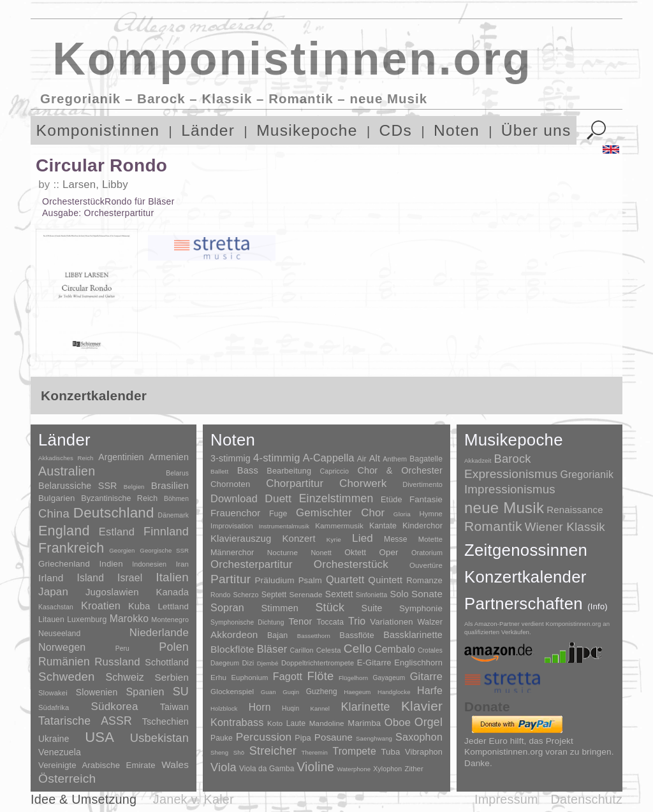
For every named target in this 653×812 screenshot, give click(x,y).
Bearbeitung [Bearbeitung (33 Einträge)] (289, 471)
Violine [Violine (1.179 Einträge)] (315, 767)
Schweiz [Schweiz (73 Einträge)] (124, 677)
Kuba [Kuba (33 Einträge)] (139, 606)
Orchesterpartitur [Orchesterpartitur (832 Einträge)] (252, 564)
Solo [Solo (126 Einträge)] (399, 594)
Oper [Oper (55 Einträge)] (388, 552)
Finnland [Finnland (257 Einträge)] (166, 532)
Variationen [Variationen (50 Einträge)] (391, 622)
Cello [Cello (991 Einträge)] (358, 649)
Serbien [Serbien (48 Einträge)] (172, 677)
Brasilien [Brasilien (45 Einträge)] (170, 485)
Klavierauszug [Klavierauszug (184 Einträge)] (241, 539)
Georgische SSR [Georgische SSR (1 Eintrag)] (164, 550)
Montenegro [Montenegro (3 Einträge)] (170, 620)
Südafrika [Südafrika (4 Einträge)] (54, 707)
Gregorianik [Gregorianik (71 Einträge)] (587, 475)
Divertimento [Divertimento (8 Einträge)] (422, 484)
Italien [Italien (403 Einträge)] (172, 577)
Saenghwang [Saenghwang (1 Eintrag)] (374, 738)
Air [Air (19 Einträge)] (362, 459)
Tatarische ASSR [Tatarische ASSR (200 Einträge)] (85, 721)
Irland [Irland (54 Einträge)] (51, 578)
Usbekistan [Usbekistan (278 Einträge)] (159, 738)
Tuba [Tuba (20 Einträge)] (390, 752)
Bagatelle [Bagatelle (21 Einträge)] (426, 459)
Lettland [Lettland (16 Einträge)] (173, 606)
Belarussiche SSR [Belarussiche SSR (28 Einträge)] (78, 486)
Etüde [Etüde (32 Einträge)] (392, 500)
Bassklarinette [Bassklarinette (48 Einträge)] (413, 635)
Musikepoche (307, 130)
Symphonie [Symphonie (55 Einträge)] (421, 608)
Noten (457, 130)
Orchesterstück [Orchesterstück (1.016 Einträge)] (351, 564)
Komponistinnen (98, 130)
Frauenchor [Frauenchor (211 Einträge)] (235, 513)
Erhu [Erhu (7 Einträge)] (218, 677)
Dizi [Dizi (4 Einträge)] (248, 663)
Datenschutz (587, 799)
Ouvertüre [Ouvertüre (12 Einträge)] (426, 565)
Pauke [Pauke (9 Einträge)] (222, 738)
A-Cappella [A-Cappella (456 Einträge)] (329, 458)
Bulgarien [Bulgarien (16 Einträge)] (57, 498)
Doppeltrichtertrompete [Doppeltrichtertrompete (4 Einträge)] (318, 663)
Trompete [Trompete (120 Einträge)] (354, 751)
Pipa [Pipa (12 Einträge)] (303, 738)
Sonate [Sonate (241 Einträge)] (427, 594)
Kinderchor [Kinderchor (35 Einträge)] (422, 526)
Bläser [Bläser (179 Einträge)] (272, 649)
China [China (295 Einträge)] (54, 513)
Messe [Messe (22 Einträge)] (396, 539)
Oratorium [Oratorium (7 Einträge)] (427, 553)
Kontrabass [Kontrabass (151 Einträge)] (237, 722)
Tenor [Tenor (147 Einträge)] (300, 621)
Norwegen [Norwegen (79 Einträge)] (62, 647)
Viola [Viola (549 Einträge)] (224, 767)
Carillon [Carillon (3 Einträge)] (302, 650)
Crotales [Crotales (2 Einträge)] (430, 650)
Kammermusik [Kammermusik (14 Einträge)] (339, 526)
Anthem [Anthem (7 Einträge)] (395, 459)
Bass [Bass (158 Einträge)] (248, 470)
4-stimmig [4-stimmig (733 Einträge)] (277, 458)
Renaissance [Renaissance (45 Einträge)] (575, 510)
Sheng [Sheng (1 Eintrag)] (219, 752)
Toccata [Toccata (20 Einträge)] (330, 622)
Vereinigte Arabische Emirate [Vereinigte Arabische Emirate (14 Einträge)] (97, 765)
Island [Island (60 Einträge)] (90, 578)
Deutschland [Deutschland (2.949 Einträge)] (114, 513)
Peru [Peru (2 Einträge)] (122, 649)
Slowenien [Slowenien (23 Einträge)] (97, 692)
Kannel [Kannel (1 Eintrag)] (320, 708)
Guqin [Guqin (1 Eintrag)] (291, 692)
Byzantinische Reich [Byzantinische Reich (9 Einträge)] (119, 498)
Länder (208, 130)
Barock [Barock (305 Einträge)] (512, 459)
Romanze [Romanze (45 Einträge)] (424, 580)
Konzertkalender (525, 577)
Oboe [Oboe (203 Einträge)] (398, 722)
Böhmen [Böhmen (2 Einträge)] (176, 499)
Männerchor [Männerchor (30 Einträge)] (232, 553)
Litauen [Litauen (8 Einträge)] (51, 620)
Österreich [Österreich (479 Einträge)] (67, 779)
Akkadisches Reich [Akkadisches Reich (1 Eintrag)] (66, 458)
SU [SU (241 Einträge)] (181, 692)
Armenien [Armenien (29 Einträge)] (169, 457)
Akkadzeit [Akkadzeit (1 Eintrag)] (478, 460)
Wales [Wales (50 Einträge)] (175, 765)
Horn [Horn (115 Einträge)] (260, 707)
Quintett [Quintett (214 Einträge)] (385, 580)
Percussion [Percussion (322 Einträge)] (264, 737)
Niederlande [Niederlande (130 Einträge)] (159, 633)
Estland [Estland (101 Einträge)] (117, 532)
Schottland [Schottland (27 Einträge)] (167, 662)
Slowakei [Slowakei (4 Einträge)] (53, 693)
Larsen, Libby (95, 185)
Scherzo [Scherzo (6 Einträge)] (246, 595)
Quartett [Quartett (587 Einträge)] (345, 579)
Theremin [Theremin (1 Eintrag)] (315, 752)
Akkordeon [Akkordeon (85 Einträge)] (234, 634)
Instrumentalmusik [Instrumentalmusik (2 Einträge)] (284, 526)
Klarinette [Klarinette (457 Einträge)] (365, 707)
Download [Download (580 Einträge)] (234, 498)
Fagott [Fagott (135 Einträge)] (288, 677)
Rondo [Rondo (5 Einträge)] (220, 595)
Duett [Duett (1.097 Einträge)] (278, 498)
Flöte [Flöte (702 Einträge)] (320, 676)
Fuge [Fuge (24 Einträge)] (278, 514)
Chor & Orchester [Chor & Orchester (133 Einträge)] (400, 470)
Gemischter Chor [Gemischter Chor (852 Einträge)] (340, 513)
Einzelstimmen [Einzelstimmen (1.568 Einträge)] (336, 498)
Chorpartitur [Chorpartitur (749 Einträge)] (295, 483)
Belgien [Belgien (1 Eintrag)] (134, 487)
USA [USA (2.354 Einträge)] (99, 737)
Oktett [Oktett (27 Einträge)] (355, 553)
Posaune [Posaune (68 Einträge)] (334, 737)
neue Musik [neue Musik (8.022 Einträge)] (504, 508)
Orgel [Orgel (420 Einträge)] (429, 722)
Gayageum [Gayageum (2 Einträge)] (389, 678)
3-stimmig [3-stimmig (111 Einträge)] (231, 458)
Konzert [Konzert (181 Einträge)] (299, 539)
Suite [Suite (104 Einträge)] (372, 608)
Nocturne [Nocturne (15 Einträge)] (283, 552)
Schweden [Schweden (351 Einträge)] (67, 677)
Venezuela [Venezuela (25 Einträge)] (60, 752)
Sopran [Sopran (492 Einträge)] (227, 607)
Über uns (536, 130)
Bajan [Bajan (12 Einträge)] (277, 635)
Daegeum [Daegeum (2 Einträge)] (225, 663)
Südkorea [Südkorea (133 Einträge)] (115, 707)
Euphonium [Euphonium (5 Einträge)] (249, 678)
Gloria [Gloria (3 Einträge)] (402, 514)
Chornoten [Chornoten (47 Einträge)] (230, 484)
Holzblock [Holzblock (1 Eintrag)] (224, 708)
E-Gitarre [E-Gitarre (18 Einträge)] (374, 663)
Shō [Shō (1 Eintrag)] (239, 752)
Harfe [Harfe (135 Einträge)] (430, 691)
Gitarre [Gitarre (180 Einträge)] (426, 676)
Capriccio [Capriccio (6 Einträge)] (335, 471)
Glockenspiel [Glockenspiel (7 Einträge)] (232, 691)
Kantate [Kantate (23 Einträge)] (383, 526)
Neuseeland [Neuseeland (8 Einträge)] (59, 634)
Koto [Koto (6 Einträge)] (275, 723)
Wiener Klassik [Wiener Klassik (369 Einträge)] (565, 527)
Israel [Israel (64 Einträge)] (130, 578)
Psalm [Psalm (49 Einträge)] (310, 580)
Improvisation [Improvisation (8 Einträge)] (232, 526)
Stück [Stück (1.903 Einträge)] (330, 607)
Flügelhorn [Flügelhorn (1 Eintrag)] (353, 678)
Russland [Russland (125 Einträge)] (117, 662)
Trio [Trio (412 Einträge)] (357, 621)
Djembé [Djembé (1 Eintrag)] (268, 663)
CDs (396, 130)
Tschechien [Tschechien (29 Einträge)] (165, 721)
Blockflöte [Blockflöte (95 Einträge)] (232, 649)
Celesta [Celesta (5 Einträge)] (329, 650)
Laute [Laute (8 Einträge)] (296, 723)
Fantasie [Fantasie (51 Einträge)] (426, 499)
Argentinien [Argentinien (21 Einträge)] (121, 457)
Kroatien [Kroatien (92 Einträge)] (101, 605)
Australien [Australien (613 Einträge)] (67, 471)
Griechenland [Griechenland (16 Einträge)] (64, 564)
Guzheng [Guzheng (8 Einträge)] (322, 692)
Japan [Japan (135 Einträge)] (53, 592)
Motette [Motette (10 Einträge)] (430, 539)
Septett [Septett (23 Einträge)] (274, 595)
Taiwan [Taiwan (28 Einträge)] (174, 707)
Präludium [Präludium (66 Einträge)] (274, 580)
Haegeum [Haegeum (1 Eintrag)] (357, 692)
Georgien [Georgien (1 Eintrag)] (122, 550)
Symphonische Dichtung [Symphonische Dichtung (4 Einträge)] (247, 622)
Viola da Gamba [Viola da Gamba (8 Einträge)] (267, 769)
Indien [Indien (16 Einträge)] (111, 564)
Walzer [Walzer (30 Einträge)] (430, 622)
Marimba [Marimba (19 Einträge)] (364, 723)
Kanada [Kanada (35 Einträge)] (172, 592)
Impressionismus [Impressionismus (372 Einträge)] (510, 489)
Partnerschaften (536, 604)
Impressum (506, 799)
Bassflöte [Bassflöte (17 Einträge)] (356, 635)
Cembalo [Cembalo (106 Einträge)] (395, 649)
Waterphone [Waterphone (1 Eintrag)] (354, 769)
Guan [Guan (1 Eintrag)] (268, 692)
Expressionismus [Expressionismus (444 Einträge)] (511, 474)
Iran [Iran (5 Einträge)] (182, 564)
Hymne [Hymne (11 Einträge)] (431, 514)
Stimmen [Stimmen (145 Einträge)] (279, 608)
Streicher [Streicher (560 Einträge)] (273, 751)
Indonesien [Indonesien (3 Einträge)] (149, 564)
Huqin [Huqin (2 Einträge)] (290, 708)
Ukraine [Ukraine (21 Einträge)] (54, 739)
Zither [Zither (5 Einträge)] (414, 769)
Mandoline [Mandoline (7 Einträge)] (327, 723)
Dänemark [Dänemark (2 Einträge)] (173, 515)
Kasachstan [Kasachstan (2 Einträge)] (56, 607)
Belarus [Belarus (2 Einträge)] (177, 473)
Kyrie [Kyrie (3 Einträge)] (334, 540)
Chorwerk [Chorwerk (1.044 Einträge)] (363, 483)
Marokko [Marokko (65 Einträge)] (129, 619)
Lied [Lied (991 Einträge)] (363, 538)
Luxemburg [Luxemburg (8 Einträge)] (87, 620)
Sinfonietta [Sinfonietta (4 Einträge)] (372, 595)
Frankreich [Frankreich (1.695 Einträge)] (71, 548)
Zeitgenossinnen (526, 550)
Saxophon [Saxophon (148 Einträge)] (419, 737)
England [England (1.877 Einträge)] (64, 531)
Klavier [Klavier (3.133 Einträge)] (422, 706)
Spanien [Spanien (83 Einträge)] (145, 692)
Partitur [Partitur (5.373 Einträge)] (231, 579)
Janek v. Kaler (194, 799)
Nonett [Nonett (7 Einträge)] (321, 553)
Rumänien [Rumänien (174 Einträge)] (64, 662)
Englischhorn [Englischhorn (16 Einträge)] (418, 663)
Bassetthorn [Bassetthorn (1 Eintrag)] (314, 636)
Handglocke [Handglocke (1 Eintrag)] (394, 692)
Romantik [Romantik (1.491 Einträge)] (493, 526)
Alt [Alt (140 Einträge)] (375, 458)
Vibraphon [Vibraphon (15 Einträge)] (424, 752)
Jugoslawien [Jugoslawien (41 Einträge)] (112, 592)
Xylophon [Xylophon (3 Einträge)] (387, 769)
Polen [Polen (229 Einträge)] (174, 647)
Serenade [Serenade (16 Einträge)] (306, 595)
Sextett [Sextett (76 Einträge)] (339, 594)
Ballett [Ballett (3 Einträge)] (219, 471)
